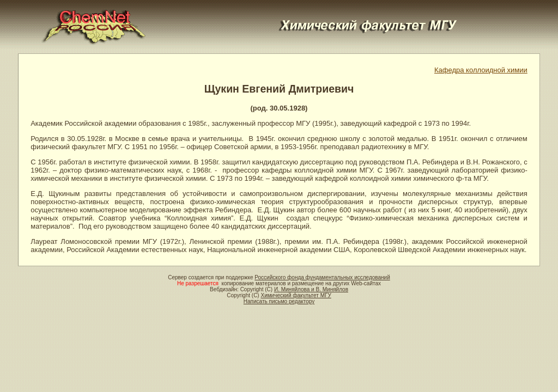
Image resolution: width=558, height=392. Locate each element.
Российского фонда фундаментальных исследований (322, 277)
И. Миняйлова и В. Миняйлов (311, 289)
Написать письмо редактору (279, 301)
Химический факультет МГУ (296, 295)
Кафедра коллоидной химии (481, 70)
